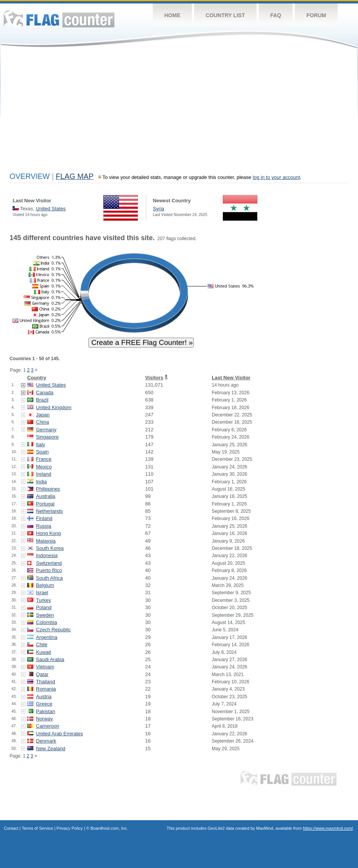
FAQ (276, 15)
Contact (11, 828)
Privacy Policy (70, 828)
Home (172, 15)
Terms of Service (38, 828)
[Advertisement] (179, 112)
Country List (225, 15)
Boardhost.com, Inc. (109, 828)
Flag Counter (59, 19)
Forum (316, 15)
